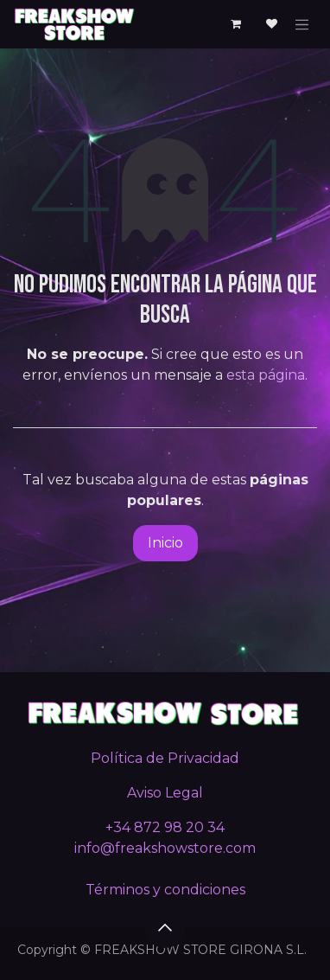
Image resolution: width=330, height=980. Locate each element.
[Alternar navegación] (302, 24)
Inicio (165, 543)
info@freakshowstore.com (165, 848)
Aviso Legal (165, 793)
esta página (266, 375)
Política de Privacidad (165, 758)
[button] (165, 927)
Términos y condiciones (165, 890)
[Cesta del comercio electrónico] (236, 24)
